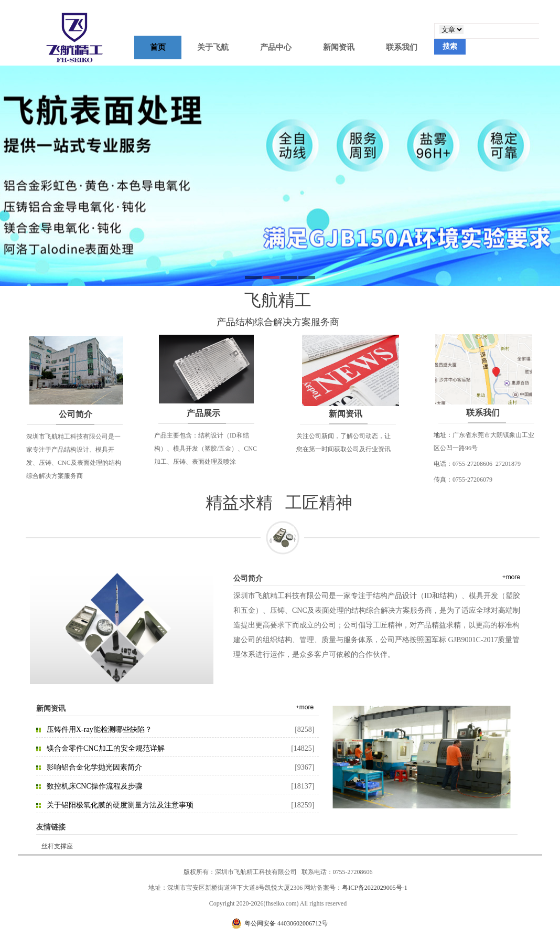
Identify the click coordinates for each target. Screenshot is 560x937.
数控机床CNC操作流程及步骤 (95, 786)
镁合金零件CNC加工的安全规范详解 (106, 748)
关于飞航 (213, 47)
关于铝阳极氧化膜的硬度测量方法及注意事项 (120, 805)
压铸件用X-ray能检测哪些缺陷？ (99, 730)
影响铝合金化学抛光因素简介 (94, 767)
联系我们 (402, 47)
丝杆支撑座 (57, 846)
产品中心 (276, 47)
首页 (158, 47)
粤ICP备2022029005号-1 (375, 888)
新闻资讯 (339, 47)
